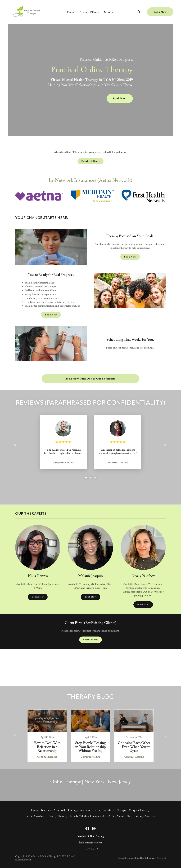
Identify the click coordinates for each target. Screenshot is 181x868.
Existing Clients (90, 161)
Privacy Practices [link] (145, 816)
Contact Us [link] (93, 810)
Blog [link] (129, 816)
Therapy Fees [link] (76, 810)
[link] (29, 11)
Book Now (160, 12)
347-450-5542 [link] (90, 849)
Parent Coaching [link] (36, 816)
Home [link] (71, 12)
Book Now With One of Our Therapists (90, 379)
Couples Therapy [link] (139, 810)
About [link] (120, 816)
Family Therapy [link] (58, 816)
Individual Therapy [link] (114, 810)
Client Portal (90, 640)
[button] (109, 12)
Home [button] (35, 810)
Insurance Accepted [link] (53, 810)
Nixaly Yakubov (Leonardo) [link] (87, 816)
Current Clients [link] (89, 12)
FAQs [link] (110, 816)
